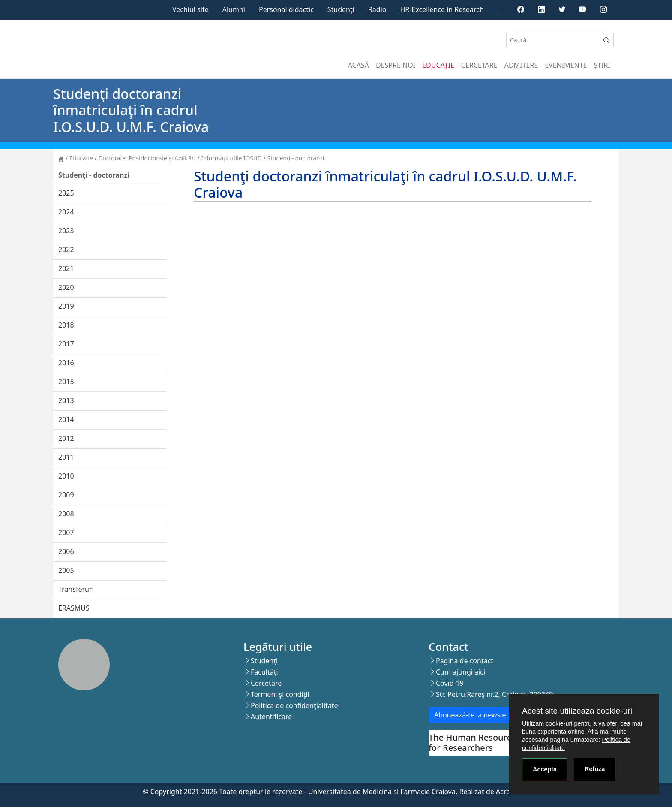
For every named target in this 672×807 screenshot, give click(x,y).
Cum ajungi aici (460, 672)
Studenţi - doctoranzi (296, 158)
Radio (377, 9)
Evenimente (566, 65)
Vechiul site (190, 9)
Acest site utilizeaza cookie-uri (577, 711)
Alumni (234, 9)
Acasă (358, 65)
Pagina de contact (465, 661)
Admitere (521, 65)
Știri (602, 65)
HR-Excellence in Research (442, 9)
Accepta (545, 769)
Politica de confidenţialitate (294, 705)
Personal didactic (286, 9)
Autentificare (271, 717)
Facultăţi (264, 672)
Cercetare (479, 65)
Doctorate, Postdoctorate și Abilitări (147, 158)
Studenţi (264, 661)
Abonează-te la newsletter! (477, 715)
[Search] (553, 40)
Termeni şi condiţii (280, 694)
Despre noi (396, 65)
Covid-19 (450, 683)
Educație (438, 65)
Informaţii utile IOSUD (231, 158)
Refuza (595, 769)
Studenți (341, 9)
